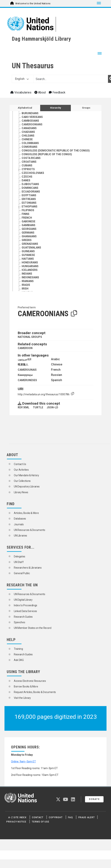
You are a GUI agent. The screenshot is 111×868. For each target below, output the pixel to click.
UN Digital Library (23, 600)
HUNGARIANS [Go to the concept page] (30, 266)
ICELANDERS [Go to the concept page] (30, 270)
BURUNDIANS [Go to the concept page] (30, 113)
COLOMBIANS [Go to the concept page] (30, 143)
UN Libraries (20, 536)
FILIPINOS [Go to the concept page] (28, 210)
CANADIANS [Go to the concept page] (29, 128)
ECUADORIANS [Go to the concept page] (31, 192)
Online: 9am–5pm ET (23, 761)
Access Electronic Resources (30, 681)
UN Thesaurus (33, 66)
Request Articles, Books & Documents (35, 692)
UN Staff (19, 562)
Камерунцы (25, 375)
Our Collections (22, 481)
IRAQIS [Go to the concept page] (26, 285)
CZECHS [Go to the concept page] (27, 177)
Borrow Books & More (26, 686)
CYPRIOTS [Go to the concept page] (28, 169)
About (40, 92)
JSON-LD (52, 407)
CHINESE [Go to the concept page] (27, 139)
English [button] (22, 79)
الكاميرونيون (24, 359)
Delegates (20, 556)
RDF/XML (24, 407)
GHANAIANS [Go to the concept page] (29, 236)
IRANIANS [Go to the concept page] (28, 281)
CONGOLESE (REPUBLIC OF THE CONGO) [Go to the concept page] (47, 154)
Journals (19, 524)
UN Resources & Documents (30, 530)
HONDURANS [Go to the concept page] (30, 262)
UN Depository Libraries (27, 487)
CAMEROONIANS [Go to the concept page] (32, 124)
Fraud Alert (86, 817)
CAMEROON (25, 348)
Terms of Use (40, 822)
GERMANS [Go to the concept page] (28, 233)
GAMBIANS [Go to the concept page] (28, 225)
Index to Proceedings (26, 605)
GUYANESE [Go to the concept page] (28, 255)
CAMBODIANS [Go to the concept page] (30, 121)
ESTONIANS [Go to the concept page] (29, 203)
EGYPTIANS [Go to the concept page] (29, 195)
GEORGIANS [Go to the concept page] (29, 229)
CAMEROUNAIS (27, 370)
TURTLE (38, 407)
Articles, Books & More (26, 513)
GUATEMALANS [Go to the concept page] (31, 248)
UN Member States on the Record (33, 628)
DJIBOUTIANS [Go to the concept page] (30, 184)
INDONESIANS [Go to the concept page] (30, 277)
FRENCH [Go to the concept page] (27, 218)
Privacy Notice (16, 822)
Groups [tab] (86, 108)
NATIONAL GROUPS (30, 337)
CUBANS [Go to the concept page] (27, 165)
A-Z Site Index (17, 817)
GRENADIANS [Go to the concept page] (30, 244)
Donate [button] (94, 799)
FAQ (70, 817)
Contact (38, 817)
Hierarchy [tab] (55, 108)
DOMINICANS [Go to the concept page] (30, 188)
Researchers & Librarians (28, 568)
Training (18, 649)
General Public (22, 573)
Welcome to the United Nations (33, 4)
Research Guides (23, 617)
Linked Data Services (25, 611)
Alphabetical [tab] (25, 108)
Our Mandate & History (26, 475)
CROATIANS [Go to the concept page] (29, 162)
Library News (21, 492)
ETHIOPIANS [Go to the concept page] (30, 207)
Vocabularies (21, 92)
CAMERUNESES (27, 380)
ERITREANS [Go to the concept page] (29, 199)
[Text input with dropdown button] (71, 79)
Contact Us (20, 464)
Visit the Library (22, 698)
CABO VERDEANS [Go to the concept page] (32, 117)
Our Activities (21, 470)
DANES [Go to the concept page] (26, 180)
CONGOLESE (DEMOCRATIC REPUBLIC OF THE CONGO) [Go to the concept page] (56, 151)
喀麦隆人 (23, 365)
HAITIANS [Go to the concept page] (28, 259)
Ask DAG (19, 660)
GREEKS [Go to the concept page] (27, 240)
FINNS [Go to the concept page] (26, 214)
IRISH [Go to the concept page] (25, 289)
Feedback (57, 92)
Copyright (56, 817)
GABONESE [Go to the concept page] (28, 221)
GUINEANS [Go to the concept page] (28, 251)
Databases (20, 519)
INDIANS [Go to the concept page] (27, 274)
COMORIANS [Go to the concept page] (30, 147)
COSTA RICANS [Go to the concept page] (31, 158)
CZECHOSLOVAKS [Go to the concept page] (33, 173)
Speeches (19, 622)
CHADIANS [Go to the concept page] (28, 132)
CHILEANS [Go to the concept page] (28, 136)
